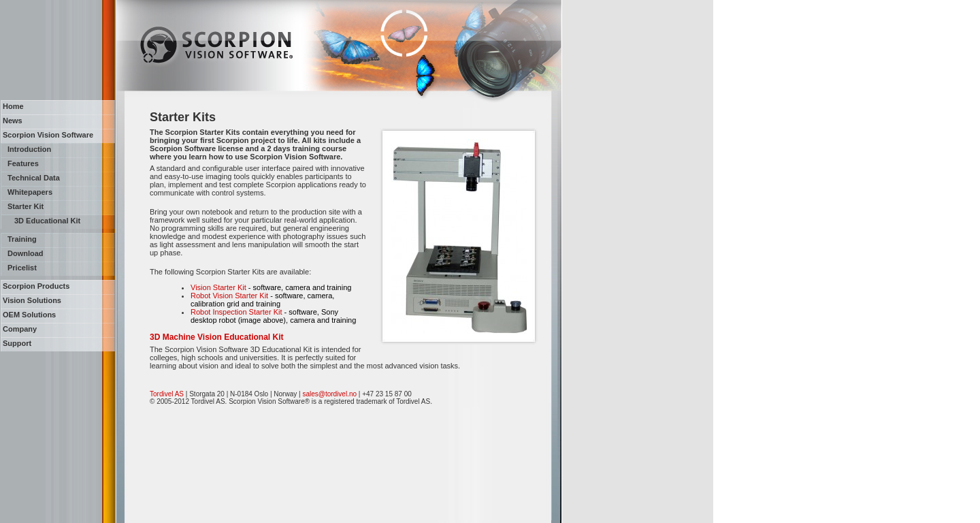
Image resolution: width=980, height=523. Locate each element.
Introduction (29, 149)
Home (13, 106)
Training (22, 239)
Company (20, 329)
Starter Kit (26, 206)
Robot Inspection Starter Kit (236, 312)
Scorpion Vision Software (48, 135)
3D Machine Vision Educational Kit (216, 337)
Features (23, 163)
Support (17, 343)
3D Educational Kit (47, 221)
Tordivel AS (167, 394)
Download (26, 253)
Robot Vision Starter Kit (229, 296)
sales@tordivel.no (329, 394)
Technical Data (34, 178)
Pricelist (22, 268)
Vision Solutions (32, 300)
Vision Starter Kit (218, 287)
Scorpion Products (36, 286)
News (13, 121)
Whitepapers (30, 192)
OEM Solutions (29, 315)
